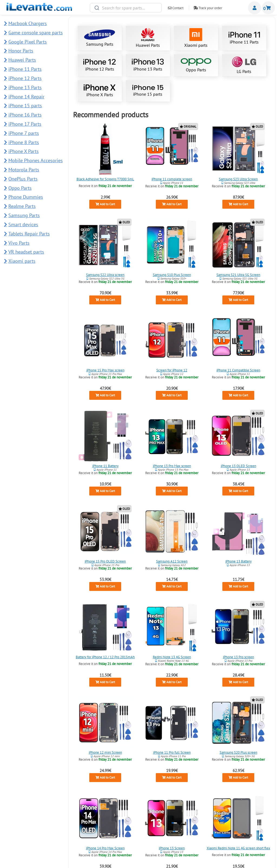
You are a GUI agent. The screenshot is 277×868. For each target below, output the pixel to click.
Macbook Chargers (28, 23)
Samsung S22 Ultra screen (105, 275)
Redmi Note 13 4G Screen (172, 657)
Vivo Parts (19, 243)
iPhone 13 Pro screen (238, 657)
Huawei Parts (148, 38)
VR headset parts (26, 252)
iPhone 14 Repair (26, 97)
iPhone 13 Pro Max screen (172, 466)
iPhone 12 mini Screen (105, 752)
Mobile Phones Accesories (36, 160)
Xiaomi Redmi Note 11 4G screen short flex (238, 848)
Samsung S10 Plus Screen (172, 275)
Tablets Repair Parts (29, 234)
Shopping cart (268, 8)
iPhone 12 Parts (100, 65)
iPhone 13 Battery (238, 561)
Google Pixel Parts (28, 42)
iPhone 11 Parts (244, 38)
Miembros (255, 8)
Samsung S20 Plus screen (238, 752)
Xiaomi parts (196, 38)
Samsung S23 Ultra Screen (238, 179)
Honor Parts (21, 51)
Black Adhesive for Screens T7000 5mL (105, 179)
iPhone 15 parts (148, 91)
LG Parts (244, 65)
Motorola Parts (24, 170)
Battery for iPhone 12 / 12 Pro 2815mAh (105, 657)
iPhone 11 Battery (105, 466)
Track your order (208, 8)
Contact (176, 8)
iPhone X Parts (100, 91)
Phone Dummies (26, 197)
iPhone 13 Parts (148, 65)
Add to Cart (105, 204)
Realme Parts (22, 206)
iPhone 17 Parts (25, 124)
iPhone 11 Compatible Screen (238, 370)
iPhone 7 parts (24, 133)
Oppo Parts (196, 65)
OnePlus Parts (23, 179)
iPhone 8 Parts (24, 142)
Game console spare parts (36, 33)
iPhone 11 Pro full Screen (172, 752)
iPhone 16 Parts (25, 115)
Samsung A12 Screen (172, 561)
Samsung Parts (100, 38)
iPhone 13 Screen (172, 848)
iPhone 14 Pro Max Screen (105, 848)
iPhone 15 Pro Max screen (105, 370)
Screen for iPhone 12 (172, 370)
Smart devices (23, 225)
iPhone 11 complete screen (172, 179)
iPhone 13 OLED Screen (238, 466)
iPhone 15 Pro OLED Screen (105, 561)
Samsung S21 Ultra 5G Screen (238, 275)
